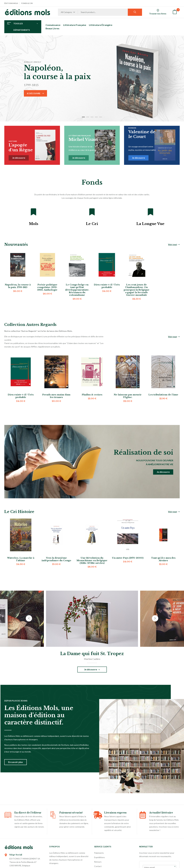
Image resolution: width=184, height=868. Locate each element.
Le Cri (92, 224)
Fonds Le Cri (27, 3)
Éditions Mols (11, 3)
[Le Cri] (92, 212)
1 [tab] (83, 117)
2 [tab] (88, 117)
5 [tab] (101, 117)
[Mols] (33, 212)
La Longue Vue (150, 224)
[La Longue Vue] (151, 212)
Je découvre (34, 93)
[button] (175, 12)
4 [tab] (96, 117)
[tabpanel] (92, 78)
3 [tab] (92, 117)
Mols (34, 224)
